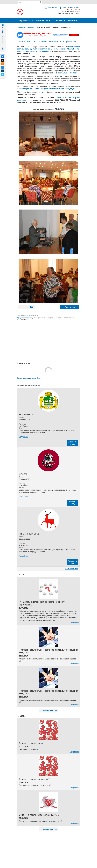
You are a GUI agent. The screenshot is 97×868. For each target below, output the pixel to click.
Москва (23, 474)
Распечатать (70, 307)
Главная (22, 27)
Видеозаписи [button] (43, 20)
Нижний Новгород (29, 534)
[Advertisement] (48, 339)
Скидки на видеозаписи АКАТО (35, 779)
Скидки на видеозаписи (31, 743)
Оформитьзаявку (72, 443)
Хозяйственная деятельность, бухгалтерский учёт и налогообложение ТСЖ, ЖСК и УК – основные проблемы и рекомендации (48, 49)
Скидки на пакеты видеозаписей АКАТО (39, 815)
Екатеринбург (27, 415)
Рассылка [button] (73, 20)
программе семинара (67, 73)
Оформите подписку (25, 318)
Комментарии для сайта (30, 378)
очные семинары (26, 307)
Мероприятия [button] (26, 20)
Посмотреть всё (72, 569)
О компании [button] (59, 20)
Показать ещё (49, 710)
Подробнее (23, 437)
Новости (31, 27)
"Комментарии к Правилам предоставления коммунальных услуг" (46, 89)
